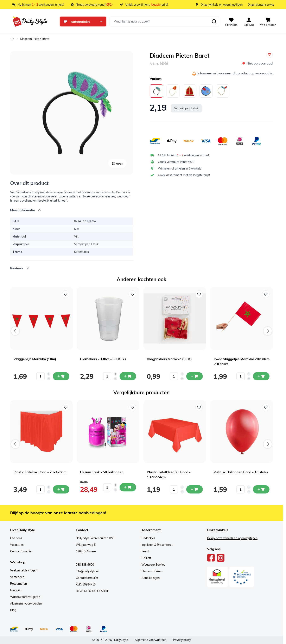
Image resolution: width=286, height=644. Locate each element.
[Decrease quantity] (49, 379)
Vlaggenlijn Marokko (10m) (35, 359)
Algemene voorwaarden (26, 603)
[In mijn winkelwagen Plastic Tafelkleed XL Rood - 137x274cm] (195, 489)
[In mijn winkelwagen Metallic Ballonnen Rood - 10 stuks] (261, 489)
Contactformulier (21, 551)
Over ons (16, 538)
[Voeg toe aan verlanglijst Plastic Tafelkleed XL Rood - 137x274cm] (199, 407)
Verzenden (17, 577)
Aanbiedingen (151, 578)
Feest (145, 551)
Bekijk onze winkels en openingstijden (232, 538)
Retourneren (18, 584)
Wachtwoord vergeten (25, 597)
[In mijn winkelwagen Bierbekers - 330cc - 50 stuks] (128, 376)
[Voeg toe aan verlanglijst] (269, 55)
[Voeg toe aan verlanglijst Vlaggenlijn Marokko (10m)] (66, 294)
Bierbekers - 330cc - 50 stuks (103, 359)
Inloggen (16, 590)
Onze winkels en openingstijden (222, 5)
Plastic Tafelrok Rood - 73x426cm (40, 472)
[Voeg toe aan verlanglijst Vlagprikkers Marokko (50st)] (199, 294)
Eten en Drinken (152, 571)
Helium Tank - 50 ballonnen (102, 472)
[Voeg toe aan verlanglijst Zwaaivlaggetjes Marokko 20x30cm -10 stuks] (266, 294)
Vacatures (17, 545)
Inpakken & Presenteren (157, 545)
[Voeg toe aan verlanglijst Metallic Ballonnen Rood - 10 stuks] (266, 407)
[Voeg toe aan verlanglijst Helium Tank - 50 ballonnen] (132, 407)
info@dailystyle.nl (87, 571)
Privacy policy (182, 640)
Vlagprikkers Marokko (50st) (169, 359)
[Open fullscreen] (72, 113)
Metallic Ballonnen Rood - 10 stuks (241, 472)
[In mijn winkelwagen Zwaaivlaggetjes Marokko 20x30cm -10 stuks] (261, 376)
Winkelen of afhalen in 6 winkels (180, 168)
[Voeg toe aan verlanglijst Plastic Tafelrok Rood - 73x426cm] (66, 407)
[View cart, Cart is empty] (268, 22)
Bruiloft (146, 558)
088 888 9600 (85, 565)
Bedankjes (148, 538)
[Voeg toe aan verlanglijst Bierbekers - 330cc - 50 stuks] (132, 294)
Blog (13, 610)
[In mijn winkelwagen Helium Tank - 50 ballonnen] (128, 487)
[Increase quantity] (49, 374)
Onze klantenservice (261, 5)
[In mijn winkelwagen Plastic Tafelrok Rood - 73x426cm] (61, 489)
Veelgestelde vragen (24, 570)
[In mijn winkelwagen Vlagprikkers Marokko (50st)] (195, 376)
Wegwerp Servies (153, 565)
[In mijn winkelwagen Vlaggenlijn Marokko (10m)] (61, 376)
